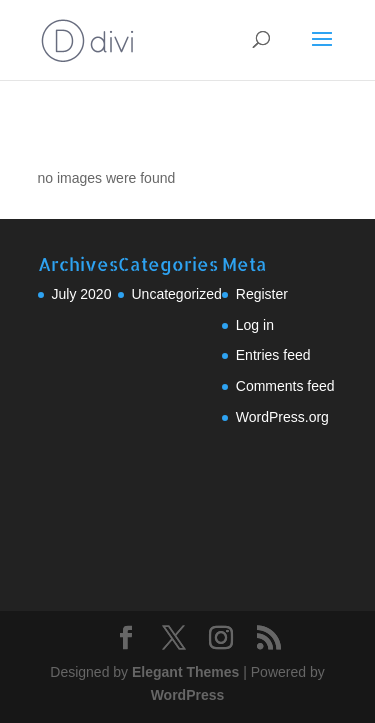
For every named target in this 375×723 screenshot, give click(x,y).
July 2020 (82, 294)
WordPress (188, 695)
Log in (255, 325)
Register (262, 294)
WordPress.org (282, 417)
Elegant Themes (185, 672)
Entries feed (273, 355)
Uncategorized (177, 294)
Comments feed (285, 386)
